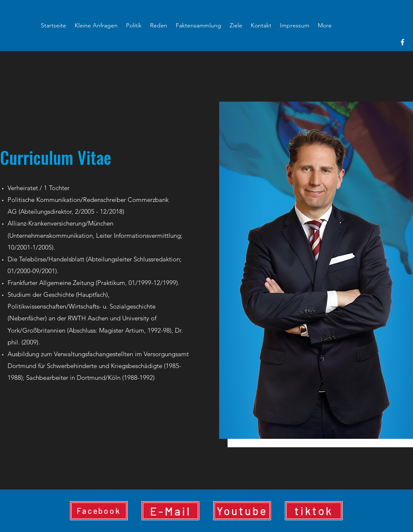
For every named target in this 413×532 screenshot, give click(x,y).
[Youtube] (242, 511)
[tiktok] (314, 511)
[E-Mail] (170, 511)
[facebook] (402, 42)
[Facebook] (99, 511)
